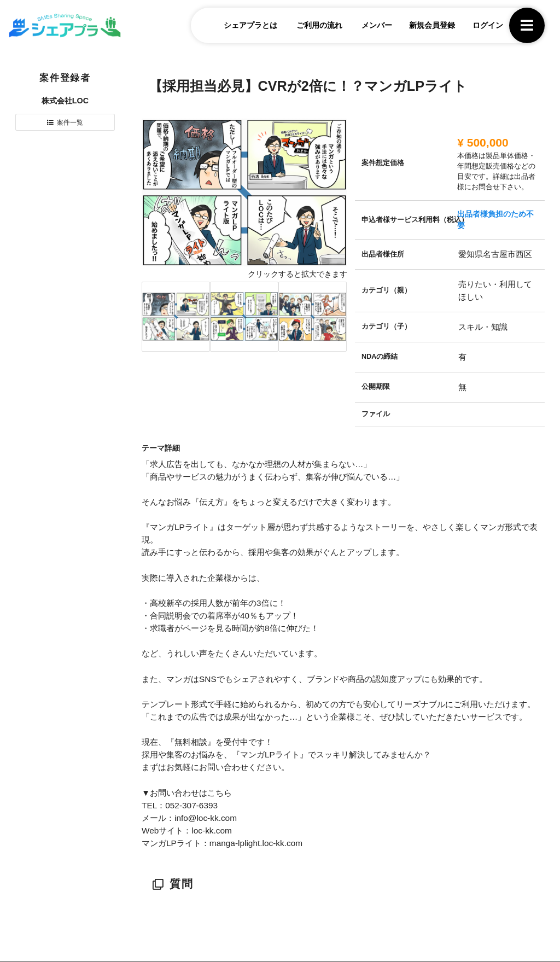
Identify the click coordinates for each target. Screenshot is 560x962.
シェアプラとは (244, 27)
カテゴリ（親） (386, 290)
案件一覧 (71, 124)
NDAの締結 (380, 357)
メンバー (371, 27)
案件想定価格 (383, 163)
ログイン (482, 27)
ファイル (376, 414)
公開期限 (376, 387)
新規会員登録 (426, 27)
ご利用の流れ (313, 27)
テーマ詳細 (161, 448)
